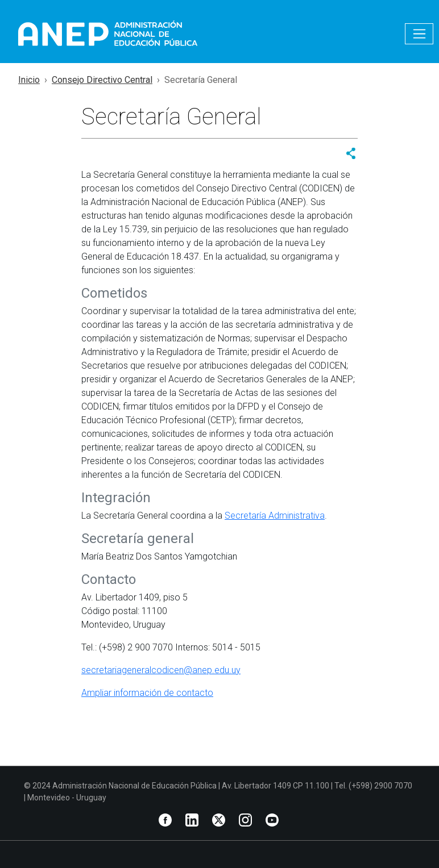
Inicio (29, 80)
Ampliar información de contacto (147, 693)
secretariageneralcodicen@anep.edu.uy (161, 670)
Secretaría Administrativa (275, 516)
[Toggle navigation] (419, 34)
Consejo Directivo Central (102, 80)
